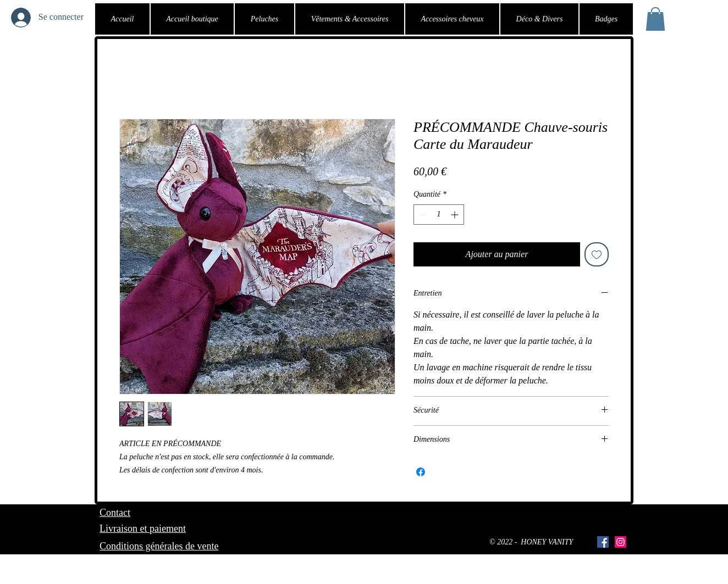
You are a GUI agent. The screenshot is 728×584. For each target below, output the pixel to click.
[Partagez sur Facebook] (421, 472)
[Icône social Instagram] (621, 542)
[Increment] (456, 215)
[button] (655, 19)
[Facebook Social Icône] (603, 542)
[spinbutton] (439, 215)
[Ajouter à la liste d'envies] (597, 254)
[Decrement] (422, 215)
